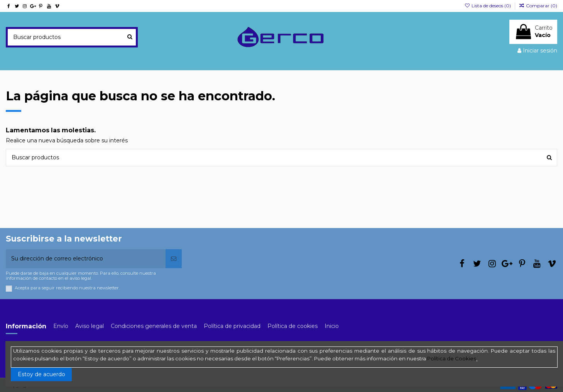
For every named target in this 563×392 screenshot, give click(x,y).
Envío (61, 326)
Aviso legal (90, 326)
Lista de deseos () (488, 6)
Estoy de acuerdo (41, 374)
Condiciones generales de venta (154, 326)
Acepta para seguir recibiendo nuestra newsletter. (67, 288)
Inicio (332, 326)
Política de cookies (292, 326)
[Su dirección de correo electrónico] (86, 259)
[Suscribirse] (174, 259)
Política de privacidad (232, 326)
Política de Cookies (452, 358)
